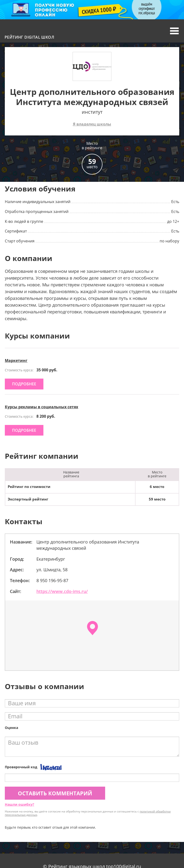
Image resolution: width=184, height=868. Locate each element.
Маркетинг (16, 360)
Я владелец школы (92, 124)
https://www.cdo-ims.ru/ (62, 591)
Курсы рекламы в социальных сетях (41, 407)
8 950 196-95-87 (52, 580)
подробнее (24, 384)
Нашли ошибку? (20, 804)
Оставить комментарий (55, 793)
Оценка (11, 728)
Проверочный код (21, 767)
